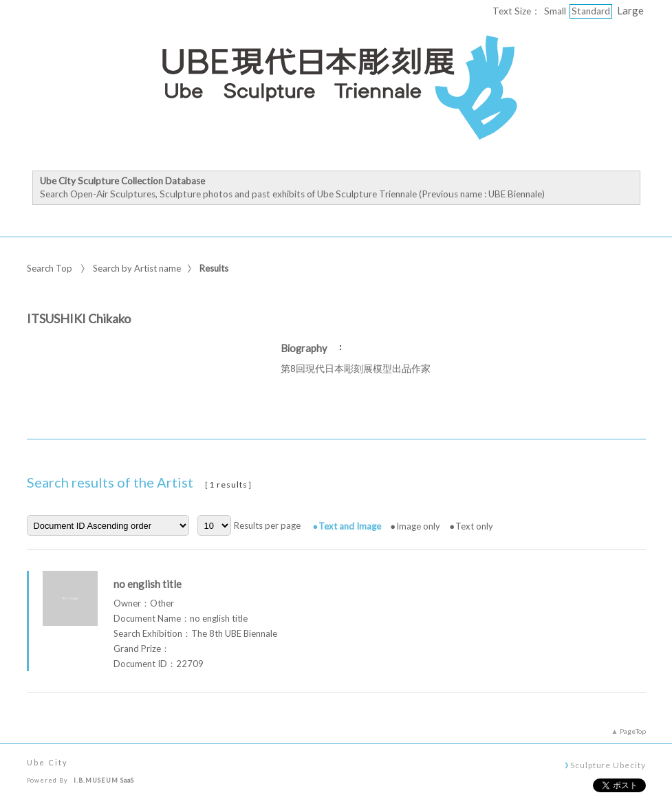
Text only (474, 526)
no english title (148, 584)
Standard (591, 11)
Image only (418, 526)
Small (555, 11)
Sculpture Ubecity (608, 765)
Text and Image (350, 526)
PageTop (633, 731)
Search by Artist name (137, 268)
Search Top (50, 268)
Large (630, 10)
